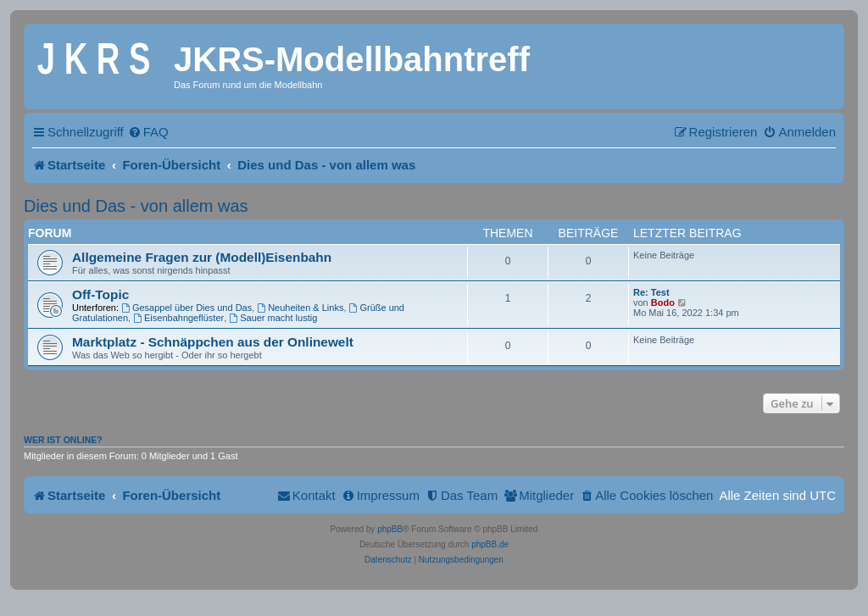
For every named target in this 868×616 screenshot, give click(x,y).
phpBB (390, 529)
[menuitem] (148, 132)
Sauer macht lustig (273, 318)
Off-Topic (100, 294)
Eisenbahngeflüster (178, 318)
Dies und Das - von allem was (136, 206)
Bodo (663, 302)
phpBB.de (490, 544)
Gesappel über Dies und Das (186, 308)
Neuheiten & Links (300, 308)
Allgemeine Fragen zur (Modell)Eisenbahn (202, 257)
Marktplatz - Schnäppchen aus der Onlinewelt (213, 342)
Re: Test (651, 292)
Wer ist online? (63, 440)
